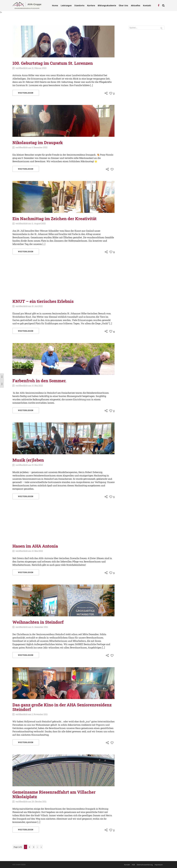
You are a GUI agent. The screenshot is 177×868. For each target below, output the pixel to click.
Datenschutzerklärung (145, 865)
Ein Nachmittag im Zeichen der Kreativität (54, 219)
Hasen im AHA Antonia (35, 546)
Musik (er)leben (28, 460)
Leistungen (66, 6)
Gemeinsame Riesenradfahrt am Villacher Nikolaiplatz (54, 794)
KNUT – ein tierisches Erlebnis (43, 301)
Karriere (91, 6)
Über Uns (123, 6)
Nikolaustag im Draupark (38, 143)
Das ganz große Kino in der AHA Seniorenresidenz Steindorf (62, 707)
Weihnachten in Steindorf (38, 622)
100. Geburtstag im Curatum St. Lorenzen (53, 63)
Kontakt (147, 6)
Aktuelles (136, 6)
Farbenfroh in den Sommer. (39, 381)
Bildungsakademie (107, 6)
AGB (133, 865)
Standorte (79, 6)
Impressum (159, 865)
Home (55, 6)
